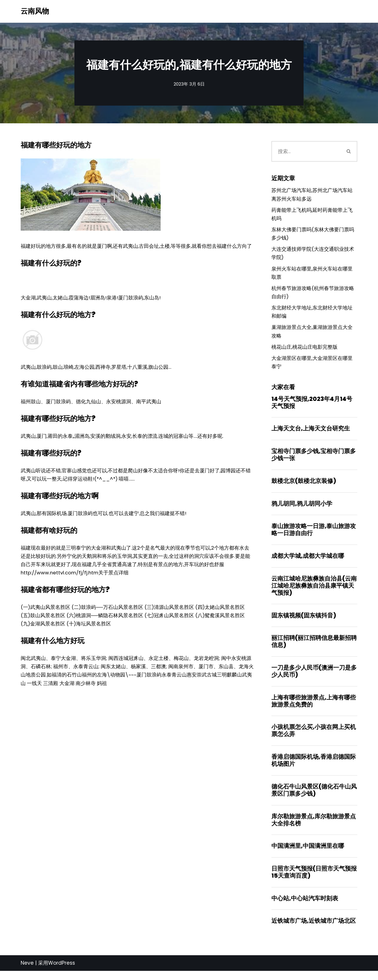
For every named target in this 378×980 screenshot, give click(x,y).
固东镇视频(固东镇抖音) (304, 622)
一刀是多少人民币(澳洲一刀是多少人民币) (314, 678)
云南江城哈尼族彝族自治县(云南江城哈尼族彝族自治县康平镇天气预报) (314, 592)
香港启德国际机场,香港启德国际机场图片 (314, 768)
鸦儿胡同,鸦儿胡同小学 (302, 509)
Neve (27, 972)
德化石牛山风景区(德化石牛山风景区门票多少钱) (314, 798)
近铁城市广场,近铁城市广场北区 (314, 930)
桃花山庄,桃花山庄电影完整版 (304, 351)
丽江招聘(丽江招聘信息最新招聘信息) (314, 648)
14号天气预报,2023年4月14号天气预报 (312, 407)
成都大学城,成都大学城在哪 (308, 562)
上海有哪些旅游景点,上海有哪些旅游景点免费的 (314, 708)
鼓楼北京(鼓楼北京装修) (304, 486)
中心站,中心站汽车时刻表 (305, 907)
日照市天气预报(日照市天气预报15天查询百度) (314, 881)
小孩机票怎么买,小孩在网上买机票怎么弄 (314, 738)
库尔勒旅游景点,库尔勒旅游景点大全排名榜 (314, 828)
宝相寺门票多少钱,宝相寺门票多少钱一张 (314, 460)
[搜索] (306, 151)
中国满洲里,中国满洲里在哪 (308, 854)
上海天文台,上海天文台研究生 (311, 433)
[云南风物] (35, 11)
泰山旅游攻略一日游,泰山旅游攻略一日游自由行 (314, 535)
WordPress (62, 972)
